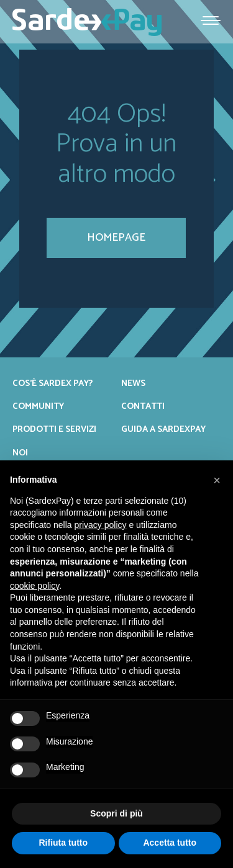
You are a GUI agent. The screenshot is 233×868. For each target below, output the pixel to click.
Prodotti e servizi (54, 429)
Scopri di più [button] (116, 813)
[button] (217, 480)
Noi (20, 453)
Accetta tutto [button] (170, 843)
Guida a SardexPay (163, 429)
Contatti (143, 406)
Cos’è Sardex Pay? (53, 383)
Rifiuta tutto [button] (63, 843)
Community (38, 406)
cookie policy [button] (34, 586)
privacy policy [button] (101, 525)
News (133, 383)
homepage (116, 238)
